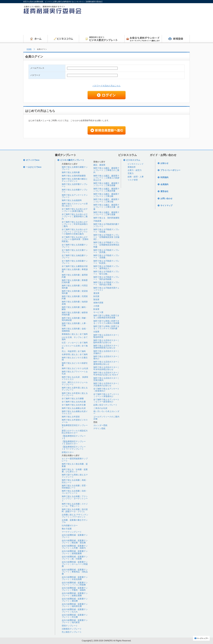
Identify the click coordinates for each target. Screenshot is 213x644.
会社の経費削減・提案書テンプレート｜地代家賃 (75, 621)
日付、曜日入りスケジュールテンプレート (75, 383)
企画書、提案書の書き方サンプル (75, 521)
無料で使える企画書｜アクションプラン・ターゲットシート (75, 499)
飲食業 (96, 309)
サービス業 (98, 312)
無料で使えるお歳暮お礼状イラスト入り (75, 412)
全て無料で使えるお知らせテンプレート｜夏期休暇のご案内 (75, 216)
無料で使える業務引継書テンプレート (75, 168)
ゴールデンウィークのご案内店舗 (106, 418)
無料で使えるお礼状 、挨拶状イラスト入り (75, 378)
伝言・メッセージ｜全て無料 (75, 343)
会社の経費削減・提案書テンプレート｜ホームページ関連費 (75, 564)
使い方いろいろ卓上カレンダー (106, 412)
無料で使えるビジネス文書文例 (75, 359)
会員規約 (164, 184)
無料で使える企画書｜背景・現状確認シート (75, 487)
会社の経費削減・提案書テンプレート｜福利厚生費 (75, 605)
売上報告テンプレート (72, 632)
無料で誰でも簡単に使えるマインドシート (75, 476)
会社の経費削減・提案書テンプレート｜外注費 (75, 616)
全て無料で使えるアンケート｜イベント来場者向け (106, 395)
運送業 (96, 293)
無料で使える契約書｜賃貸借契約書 (75, 292)
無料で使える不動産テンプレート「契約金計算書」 (106, 283)
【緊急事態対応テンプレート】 (74, 437)
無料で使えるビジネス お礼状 (75, 368)
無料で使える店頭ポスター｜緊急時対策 (106, 336)
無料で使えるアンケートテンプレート (75, 196)
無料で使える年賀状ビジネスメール (75, 421)
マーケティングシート (72, 532)
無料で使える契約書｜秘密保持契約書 (75, 314)
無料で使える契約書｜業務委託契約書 (75, 281)
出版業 (96, 332)
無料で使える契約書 (71, 172)
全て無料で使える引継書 (73, 399)
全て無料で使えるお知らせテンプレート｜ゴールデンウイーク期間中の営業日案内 (75, 232)
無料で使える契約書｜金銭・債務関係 (75, 330)
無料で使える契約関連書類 (74, 176)
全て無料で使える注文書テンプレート (75, 251)
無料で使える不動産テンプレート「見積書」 (106, 257)
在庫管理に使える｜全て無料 (75, 354)
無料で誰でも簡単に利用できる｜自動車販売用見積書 (106, 317)
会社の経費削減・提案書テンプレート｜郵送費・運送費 (75, 542)
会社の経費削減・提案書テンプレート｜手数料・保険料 (75, 589)
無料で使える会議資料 (72, 200)
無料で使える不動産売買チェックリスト (106, 289)
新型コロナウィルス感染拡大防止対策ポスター (75, 432)
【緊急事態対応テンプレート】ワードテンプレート (74, 448)
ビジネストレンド (136, 164)
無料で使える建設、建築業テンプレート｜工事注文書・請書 (106, 207)
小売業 (96, 306)
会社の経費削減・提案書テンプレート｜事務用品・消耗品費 (75, 572)
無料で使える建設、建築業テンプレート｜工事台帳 (106, 195)
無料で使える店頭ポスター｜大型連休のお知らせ (106, 384)
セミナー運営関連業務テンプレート (75, 460)
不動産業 (97, 221)
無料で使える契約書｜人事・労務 (75, 324)
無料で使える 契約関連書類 (106, 218)
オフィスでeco (33, 160)
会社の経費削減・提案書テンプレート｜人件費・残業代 (75, 547)
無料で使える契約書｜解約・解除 (75, 308)
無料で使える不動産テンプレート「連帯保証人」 (106, 267)
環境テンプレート (70, 626)
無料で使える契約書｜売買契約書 (75, 297)
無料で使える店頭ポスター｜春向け (106, 358)
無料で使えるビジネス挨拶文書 (75, 364)
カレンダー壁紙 (100, 425)
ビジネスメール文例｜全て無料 (75, 347)
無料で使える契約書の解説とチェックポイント (75, 180)
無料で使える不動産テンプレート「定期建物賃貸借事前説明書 (106, 245)
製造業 (96, 300)
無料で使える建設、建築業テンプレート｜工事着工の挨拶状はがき (106, 178)
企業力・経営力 (135, 170)
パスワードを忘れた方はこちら (106, 86)
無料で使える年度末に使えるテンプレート (75, 394)
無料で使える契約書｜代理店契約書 (75, 287)
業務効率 (132, 167)
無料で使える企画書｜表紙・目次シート (75, 481)
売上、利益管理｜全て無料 (74, 351)
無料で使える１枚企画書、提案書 (75, 465)
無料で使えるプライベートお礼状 (75, 373)
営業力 (131, 173)
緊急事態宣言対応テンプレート (75, 426)
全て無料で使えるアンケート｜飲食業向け (106, 390)
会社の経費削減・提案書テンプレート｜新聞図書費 (75, 552)
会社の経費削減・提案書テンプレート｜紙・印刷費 (75, 558)
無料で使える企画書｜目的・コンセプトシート (75, 492)
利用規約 (164, 177)
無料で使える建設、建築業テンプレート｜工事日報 (106, 200)
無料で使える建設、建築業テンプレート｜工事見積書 (106, 184)
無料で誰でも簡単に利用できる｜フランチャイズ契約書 (106, 327)
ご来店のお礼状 (100, 408)
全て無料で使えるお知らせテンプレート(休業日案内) (75, 210)
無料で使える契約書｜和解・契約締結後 (75, 319)
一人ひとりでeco (34, 167)
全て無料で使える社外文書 (74, 405)
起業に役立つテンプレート (105, 405)
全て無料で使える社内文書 (74, 402)
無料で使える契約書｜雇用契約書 (75, 276)
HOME (29, 49)
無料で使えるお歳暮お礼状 (74, 408)
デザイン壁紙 (99, 429)
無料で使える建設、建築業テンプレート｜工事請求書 (106, 190)
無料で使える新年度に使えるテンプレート (75, 389)
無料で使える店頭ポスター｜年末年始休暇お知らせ (106, 368)
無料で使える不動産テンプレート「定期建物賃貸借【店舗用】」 (106, 237)
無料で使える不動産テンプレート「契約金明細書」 (106, 278)
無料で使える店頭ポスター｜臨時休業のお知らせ (106, 341)
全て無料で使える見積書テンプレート (75, 246)
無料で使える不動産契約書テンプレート (106, 225)
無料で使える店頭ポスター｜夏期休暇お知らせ (106, 363)
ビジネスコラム (133, 160)
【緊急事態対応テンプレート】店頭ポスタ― (74, 443)
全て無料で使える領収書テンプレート (75, 262)
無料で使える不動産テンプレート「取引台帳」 (106, 273)
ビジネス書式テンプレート (72, 160)
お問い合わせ (166, 199)
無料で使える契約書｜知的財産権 (75, 303)
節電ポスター (68, 452)
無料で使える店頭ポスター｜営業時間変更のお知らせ (106, 347)
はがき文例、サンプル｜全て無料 (75, 338)
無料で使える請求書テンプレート (75, 185)
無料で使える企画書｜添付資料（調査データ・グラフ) (75, 510)
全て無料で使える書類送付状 (75, 266)
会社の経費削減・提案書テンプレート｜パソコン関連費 (75, 584)
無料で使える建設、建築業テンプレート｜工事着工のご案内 (106, 170)
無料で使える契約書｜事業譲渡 (75, 270)
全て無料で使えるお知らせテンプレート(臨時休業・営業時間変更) (75, 239)
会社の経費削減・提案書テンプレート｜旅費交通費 (75, 594)
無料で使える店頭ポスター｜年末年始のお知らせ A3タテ (106, 374)
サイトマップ (166, 206)
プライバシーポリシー (170, 170)
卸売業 (96, 296)
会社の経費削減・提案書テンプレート (75, 536)
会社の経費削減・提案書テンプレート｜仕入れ (75, 610)
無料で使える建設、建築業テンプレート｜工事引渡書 (106, 213)
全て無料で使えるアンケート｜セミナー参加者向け (106, 401)
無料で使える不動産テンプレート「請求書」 (106, 251)
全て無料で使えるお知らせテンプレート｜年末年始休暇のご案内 (75, 224)
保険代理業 (98, 303)
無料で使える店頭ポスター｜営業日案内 (106, 379)
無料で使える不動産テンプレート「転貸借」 (106, 262)
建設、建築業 (99, 165)
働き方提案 (67, 529)
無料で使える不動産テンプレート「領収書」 (106, 231)
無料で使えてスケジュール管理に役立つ (75, 205)
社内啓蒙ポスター (70, 526)
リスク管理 (133, 180)
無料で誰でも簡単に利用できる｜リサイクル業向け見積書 (106, 322)
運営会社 (164, 191)
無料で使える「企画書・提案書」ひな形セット (75, 471)
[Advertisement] (129, 25)
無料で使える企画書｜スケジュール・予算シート (75, 505)
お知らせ (164, 163)
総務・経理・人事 (136, 177)
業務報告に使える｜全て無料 (75, 334)
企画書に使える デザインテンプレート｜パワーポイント (75, 516)
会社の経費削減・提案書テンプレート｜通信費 (75, 600)
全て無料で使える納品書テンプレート (75, 257)
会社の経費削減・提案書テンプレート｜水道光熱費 (75, 578)
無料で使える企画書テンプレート (75, 191)
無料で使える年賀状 (71, 417)
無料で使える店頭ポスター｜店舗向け (106, 352)
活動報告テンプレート (72, 629)
